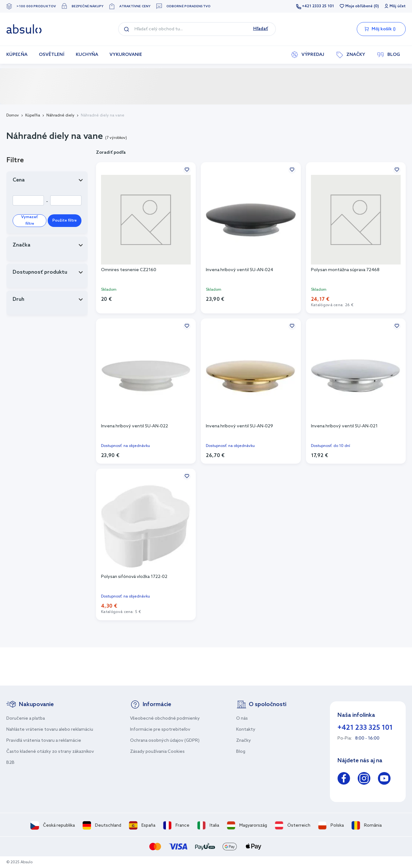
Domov (13, 116)
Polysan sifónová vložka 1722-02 (134, 577)
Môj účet (398, 6)
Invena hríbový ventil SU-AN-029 (239, 426)
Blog (241, 752)
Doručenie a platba (26, 719)
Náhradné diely (60, 116)
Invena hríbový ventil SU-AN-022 (134, 426)
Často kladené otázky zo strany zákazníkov (50, 752)
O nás (242, 719)
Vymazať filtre (30, 220)
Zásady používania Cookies (157, 752)
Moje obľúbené (359, 6)
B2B (10, 763)
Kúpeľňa (33, 116)
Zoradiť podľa (111, 153)
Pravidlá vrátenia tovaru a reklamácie (44, 741)
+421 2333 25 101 (318, 6)
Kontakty (246, 730)
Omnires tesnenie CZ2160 (129, 270)
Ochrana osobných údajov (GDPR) (165, 741)
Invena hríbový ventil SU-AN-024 (239, 270)
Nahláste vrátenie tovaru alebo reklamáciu (50, 730)
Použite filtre (65, 221)
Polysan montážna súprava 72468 (345, 270)
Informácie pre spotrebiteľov (160, 730)
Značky (244, 741)
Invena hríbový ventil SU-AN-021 (344, 426)
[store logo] (24, 29)
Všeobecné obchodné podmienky (165, 719)
